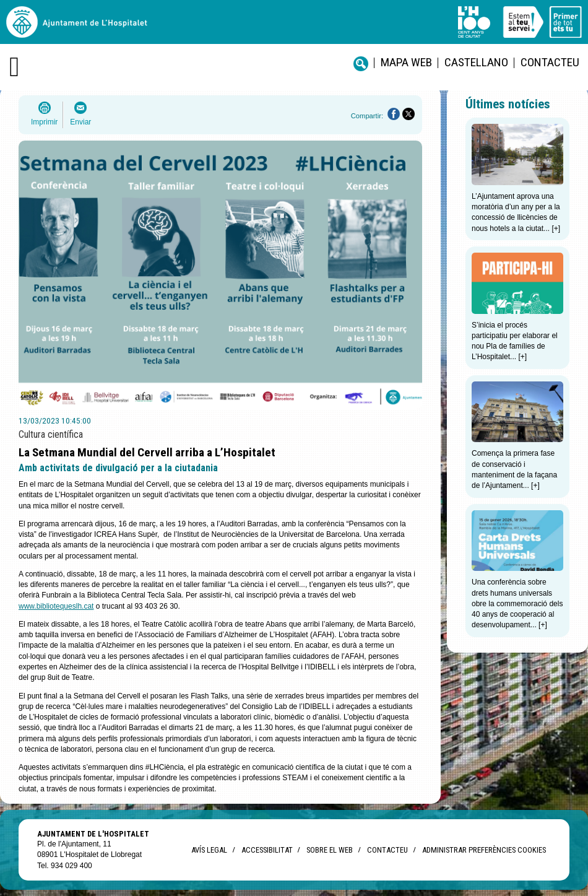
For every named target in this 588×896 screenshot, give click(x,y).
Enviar (80, 122)
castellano (476, 62)
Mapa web (406, 62)
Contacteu (550, 62)
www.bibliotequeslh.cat (56, 606)
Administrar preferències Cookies (484, 850)
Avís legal (209, 850)
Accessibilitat (267, 850)
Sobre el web (330, 850)
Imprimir (44, 122)
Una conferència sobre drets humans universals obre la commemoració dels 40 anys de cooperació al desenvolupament (517, 603)
